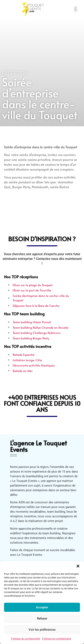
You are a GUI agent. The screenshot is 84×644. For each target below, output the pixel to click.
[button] (78, 566)
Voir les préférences (42, 630)
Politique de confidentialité (26, 639)
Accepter (42, 607)
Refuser (42, 618)
